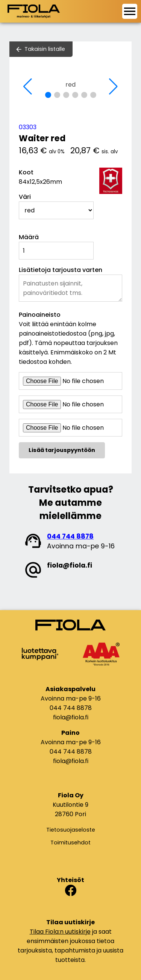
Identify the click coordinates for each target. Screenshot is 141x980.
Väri (25, 197)
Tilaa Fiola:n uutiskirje (60, 932)
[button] (48, 95)
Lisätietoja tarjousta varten (61, 270)
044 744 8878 (70, 536)
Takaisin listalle (45, 49)
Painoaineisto (40, 315)
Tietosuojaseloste (71, 830)
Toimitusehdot (70, 843)
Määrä (29, 237)
